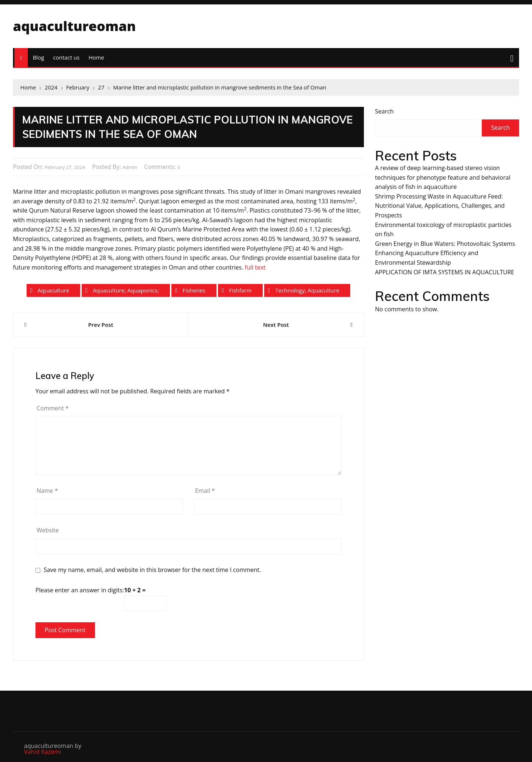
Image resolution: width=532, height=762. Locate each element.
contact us (66, 57)
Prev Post (101, 325)
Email (205, 491)
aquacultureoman (74, 26)
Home (96, 57)
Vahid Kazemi (42, 752)
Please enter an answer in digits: (80, 590)
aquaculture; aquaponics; (126, 290)
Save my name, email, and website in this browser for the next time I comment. (152, 570)
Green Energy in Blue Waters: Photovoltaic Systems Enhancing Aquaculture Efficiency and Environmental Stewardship (445, 253)
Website (48, 530)
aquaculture (53, 290)
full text (255, 267)
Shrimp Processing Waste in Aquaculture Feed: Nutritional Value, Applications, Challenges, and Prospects (440, 206)
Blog (39, 57)
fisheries (194, 290)
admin (130, 167)
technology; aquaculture (307, 290)
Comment (53, 408)
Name (47, 491)
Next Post (276, 325)
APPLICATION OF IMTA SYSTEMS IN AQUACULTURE (445, 272)
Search (384, 111)
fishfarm (240, 290)
